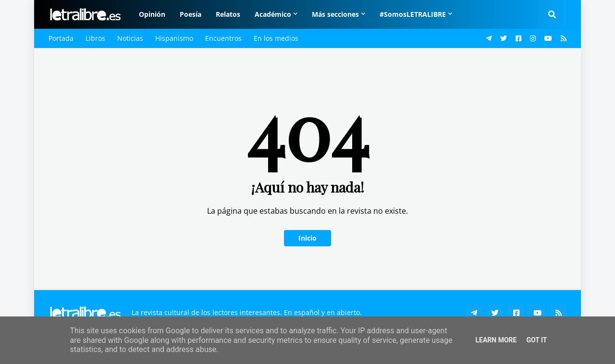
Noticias (130, 38)
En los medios (276, 38)
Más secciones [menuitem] (335, 14)
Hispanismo (174, 38)
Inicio (307, 238)
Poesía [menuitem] (191, 14)
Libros (95, 38)
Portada (61, 38)
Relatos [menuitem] (228, 14)
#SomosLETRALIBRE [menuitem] (413, 14)
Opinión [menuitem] (152, 14)
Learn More (496, 340)
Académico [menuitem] (273, 14)
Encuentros (223, 38)
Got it (536, 340)
